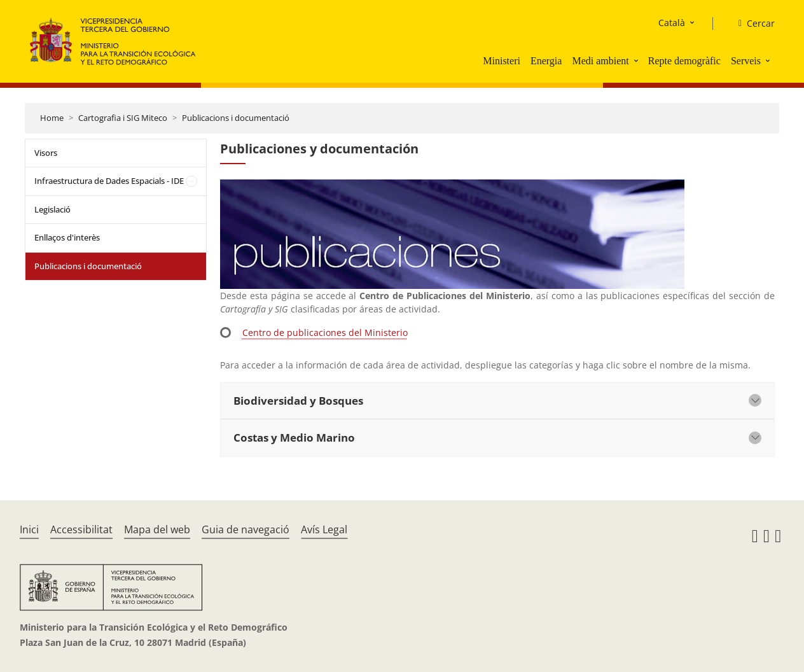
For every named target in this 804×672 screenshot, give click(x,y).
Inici (29, 529)
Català (672, 23)
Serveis (746, 61)
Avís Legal (324, 529)
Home (52, 118)
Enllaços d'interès (67, 237)
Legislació (52, 209)
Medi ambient (600, 61)
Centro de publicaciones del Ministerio (325, 332)
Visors (46, 153)
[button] (637, 60)
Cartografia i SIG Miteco (123, 118)
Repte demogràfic (684, 61)
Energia (546, 61)
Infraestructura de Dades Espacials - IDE (109, 181)
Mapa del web (157, 529)
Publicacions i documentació (236, 118)
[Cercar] (752, 24)
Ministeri (502, 61)
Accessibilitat (81, 529)
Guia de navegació (246, 529)
